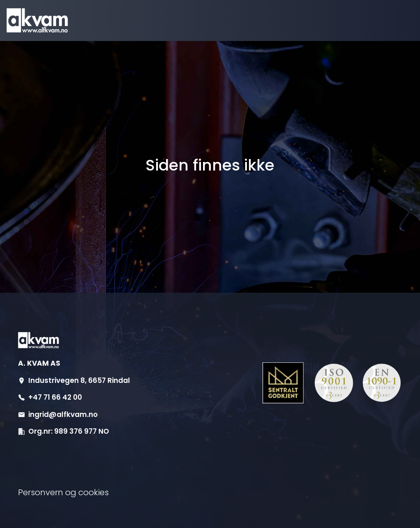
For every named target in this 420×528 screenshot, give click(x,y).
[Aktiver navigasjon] (390, 21)
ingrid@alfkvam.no (63, 414)
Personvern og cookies (63, 492)
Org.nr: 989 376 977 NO (69, 431)
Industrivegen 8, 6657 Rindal (79, 380)
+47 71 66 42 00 (55, 397)
